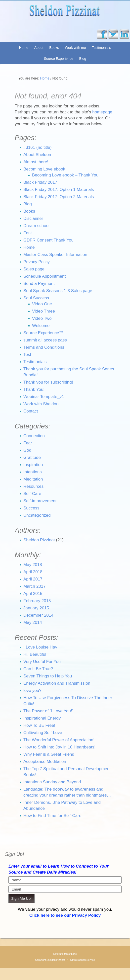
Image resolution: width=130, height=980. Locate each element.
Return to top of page (65, 954)
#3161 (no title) (37, 147)
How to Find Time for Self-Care (52, 816)
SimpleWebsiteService (83, 960)
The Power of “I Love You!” (48, 711)
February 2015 (37, 601)
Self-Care (32, 494)
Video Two (42, 318)
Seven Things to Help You (48, 676)
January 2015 (36, 608)
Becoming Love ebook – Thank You (65, 175)
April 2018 (33, 572)
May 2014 (33, 622)
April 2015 (33, 594)
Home (23, 48)
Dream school (36, 226)
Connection (34, 436)
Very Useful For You (42, 662)
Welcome (41, 326)
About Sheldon (37, 155)
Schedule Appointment (44, 276)
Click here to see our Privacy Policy (65, 915)
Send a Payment (39, 284)
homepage (102, 112)
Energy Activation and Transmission (57, 683)
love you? (32, 691)
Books (54, 48)
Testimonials (101, 48)
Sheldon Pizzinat (65, 16)
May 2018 (33, 565)
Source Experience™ (43, 333)
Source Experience (58, 59)
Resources (33, 486)
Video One (42, 304)
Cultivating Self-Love (43, 733)
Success (31, 508)
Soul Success (36, 298)
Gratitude (32, 457)
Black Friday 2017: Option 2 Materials (59, 197)
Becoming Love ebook (44, 169)
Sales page (34, 269)
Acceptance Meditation (45, 762)
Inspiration (33, 465)
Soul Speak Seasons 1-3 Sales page (58, 291)
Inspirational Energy (42, 718)
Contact (31, 411)
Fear (28, 443)
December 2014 (38, 615)
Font (28, 233)
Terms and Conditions (44, 347)
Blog (83, 59)
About (39, 48)
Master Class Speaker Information (55, 255)
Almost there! (36, 162)
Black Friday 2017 (40, 182)
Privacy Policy (37, 262)
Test (27, 355)
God (27, 450)
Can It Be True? (38, 669)
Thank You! (34, 389)
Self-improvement (40, 501)
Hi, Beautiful (35, 654)
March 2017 (35, 586)
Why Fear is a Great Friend (49, 754)
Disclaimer (33, 218)
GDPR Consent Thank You (48, 240)
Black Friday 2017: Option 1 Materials (59, 190)
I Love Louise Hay (40, 647)
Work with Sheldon (41, 404)
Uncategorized (37, 515)
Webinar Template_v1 (44, 397)
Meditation (33, 479)
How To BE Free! (39, 725)
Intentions (33, 472)
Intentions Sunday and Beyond (52, 782)
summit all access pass (45, 340)
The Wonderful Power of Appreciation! (59, 740)
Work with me (75, 48)
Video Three (43, 311)
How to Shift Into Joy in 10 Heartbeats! (59, 747)
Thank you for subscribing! (48, 382)
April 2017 (33, 579)
